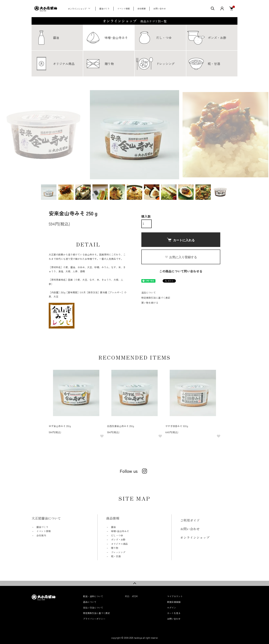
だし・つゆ (117, 535)
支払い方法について (93, 608)
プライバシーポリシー (94, 619)
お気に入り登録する (181, 257)
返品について (149, 293)
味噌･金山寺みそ (120, 531)
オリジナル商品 (119, 544)
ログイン (172, 608)
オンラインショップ (77, 9)
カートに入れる (181, 240)
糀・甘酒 (116, 556)
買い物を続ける (150, 303)
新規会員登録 (174, 602)
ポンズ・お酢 (118, 539)
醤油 (113, 527)
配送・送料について (93, 596)
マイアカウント (175, 596)
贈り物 (115, 548)
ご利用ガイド (190, 520)
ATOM (135, 596)
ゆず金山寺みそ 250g (60, 426)
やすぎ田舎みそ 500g (177, 426)
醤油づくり (104, 8)
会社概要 (142, 8)
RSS (127, 596)
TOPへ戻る (134, 583)
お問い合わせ (160, 8)
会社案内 (41, 535)
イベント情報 (124, 8)
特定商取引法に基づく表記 (156, 298)
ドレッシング (118, 552)
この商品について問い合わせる (181, 271)
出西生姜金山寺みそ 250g (121, 426)
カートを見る (174, 613)
